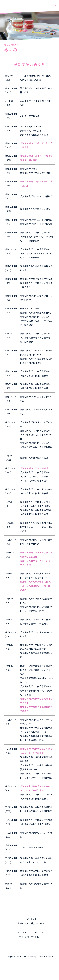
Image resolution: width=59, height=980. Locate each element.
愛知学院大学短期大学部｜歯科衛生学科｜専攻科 (18, 6)
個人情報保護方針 (30, 960)
